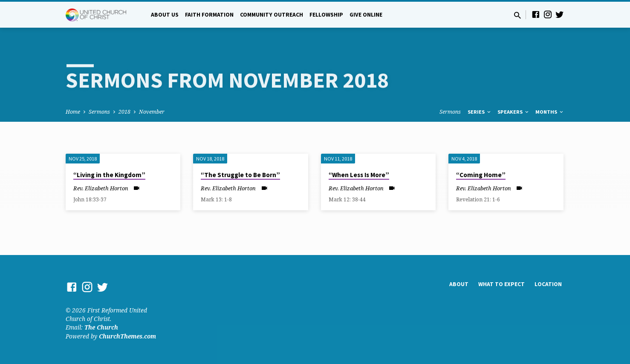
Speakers (514, 112)
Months (550, 112)
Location (548, 284)
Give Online (366, 15)
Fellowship (326, 15)
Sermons (99, 112)
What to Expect (501, 284)
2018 (124, 112)
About (459, 284)
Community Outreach (272, 15)
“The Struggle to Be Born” (240, 175)
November (152, 112)
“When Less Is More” (359, 175)
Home (73, 112)
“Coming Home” (481, 175)
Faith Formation (209, 15)
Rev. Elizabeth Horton (101, 188)
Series (480, 112)
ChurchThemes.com (127, 336)
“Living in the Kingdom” (109, 175)
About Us (165, 15)
